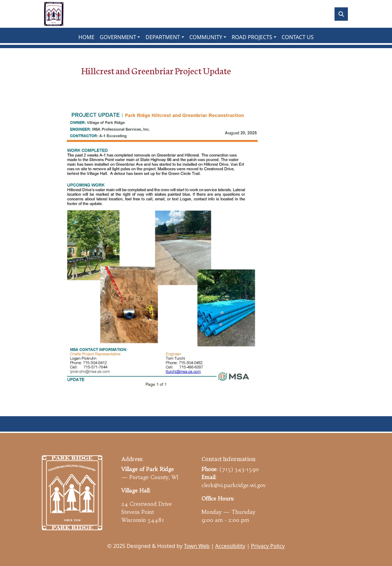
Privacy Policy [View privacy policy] (268, 546)
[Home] (54, 14)
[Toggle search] (341, 14)
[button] (120, 37)
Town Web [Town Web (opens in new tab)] (197, 546)
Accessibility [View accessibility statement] (230, 546)
